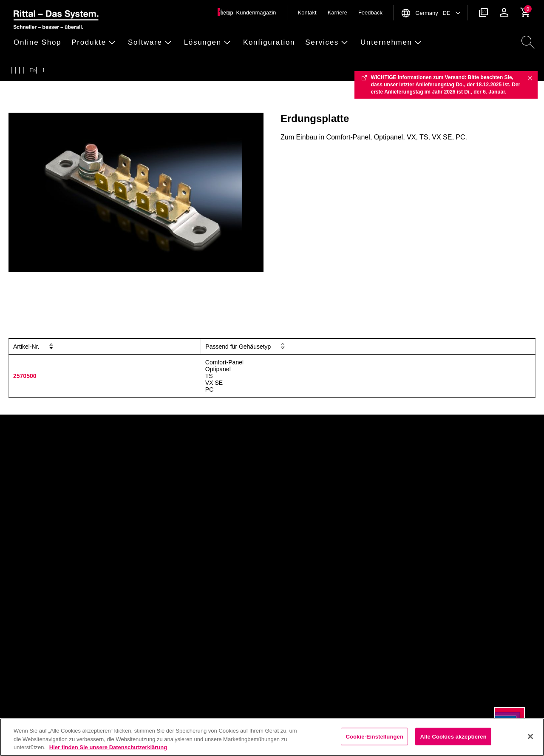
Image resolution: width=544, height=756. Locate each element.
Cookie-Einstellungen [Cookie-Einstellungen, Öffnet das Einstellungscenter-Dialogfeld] (374, 736)
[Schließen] (530, 736)
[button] (40, 43)
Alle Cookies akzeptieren (453, 736)
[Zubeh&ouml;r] (51, 70)
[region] (272, 737)
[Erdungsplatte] (187, 70)
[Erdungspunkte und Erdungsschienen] (119, 70)
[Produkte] (34, 70)
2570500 (25, 376)
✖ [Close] (530, 78)
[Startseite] (17, 70)
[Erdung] (67, 70)
